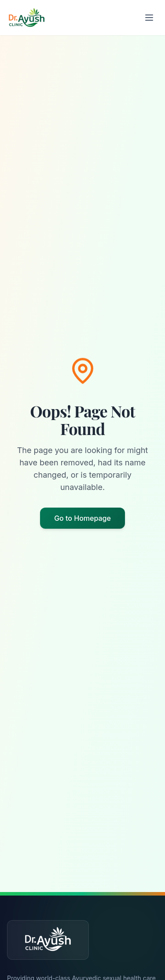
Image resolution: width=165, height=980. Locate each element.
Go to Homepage (82, 518)
